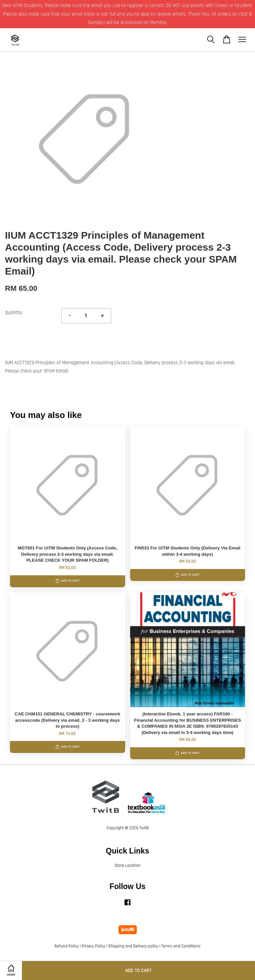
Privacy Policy (93, 946)
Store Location (127, 865)
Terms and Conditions (181, 946)
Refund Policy (67, 946)
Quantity (14, 313)
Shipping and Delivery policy (133, 946)
